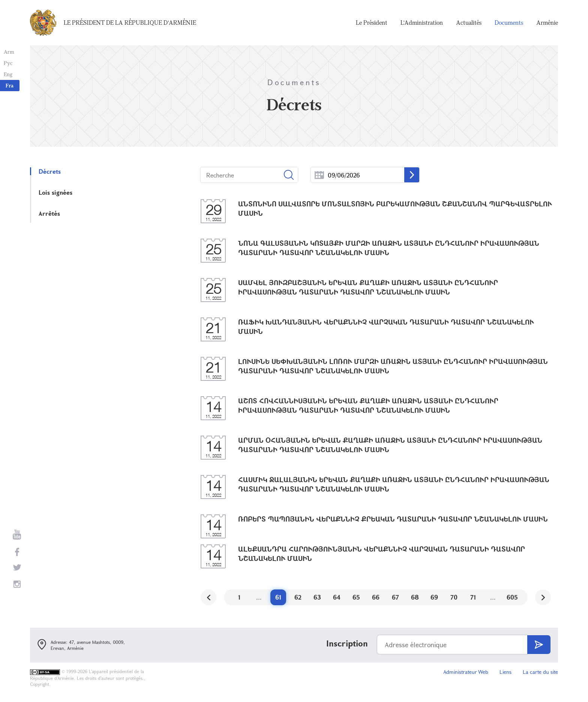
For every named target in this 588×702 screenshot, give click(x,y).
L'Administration (422, 23)
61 (278, 597)
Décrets (50, 171)
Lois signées (55, 192)
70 (454, 597)
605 (512, 597)
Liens (505, 672)
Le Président (372, 23)
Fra (10, 85)
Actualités (469, 23)
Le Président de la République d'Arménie (130, 23)
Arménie (547, 23)
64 (337, 597)
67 (395, 597)
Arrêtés (49, 213)
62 (298, 597)
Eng (8, 74)
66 (376, 597)
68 (415, 597)
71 (473, 597)
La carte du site (540, 672)
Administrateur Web (466, 672)
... (319, 175)
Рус (8, 63)
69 (434, 597)
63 (317, 597)
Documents (509, 23)
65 (356, 597)
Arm (9, 52)
